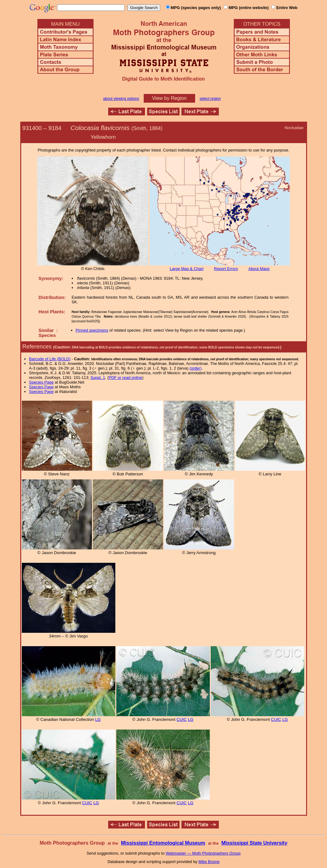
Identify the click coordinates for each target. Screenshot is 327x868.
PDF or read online (125, 378)
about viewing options (121, 99)
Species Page (41, 382)
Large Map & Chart (187, 269)
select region (210, 99)
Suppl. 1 (98, 378)
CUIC (182, 719)
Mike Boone (209, 862)
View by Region (169, 98)
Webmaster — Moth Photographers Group (203, 853)
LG (98, 719)
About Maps (259, 269)
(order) (195, 368)
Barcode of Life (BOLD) (50, 359)
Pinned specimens (92, 330)
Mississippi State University (254, 843)
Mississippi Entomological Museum (163, 843)
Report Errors (226, 269)
